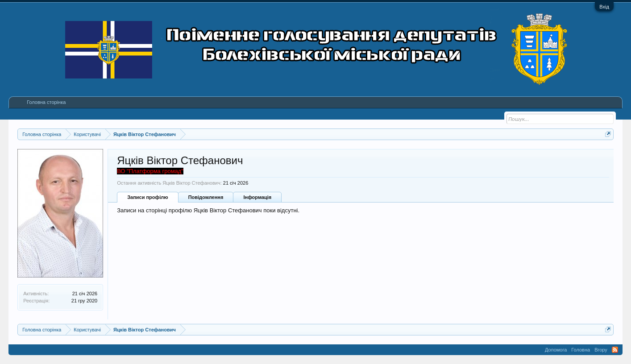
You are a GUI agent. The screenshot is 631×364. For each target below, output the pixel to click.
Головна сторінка (46, 102)
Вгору (601, 350)
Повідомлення (206, 197)
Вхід (604, 7)
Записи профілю (148, 197)
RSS (615, 350)
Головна (581, 350)
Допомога (556, 350)
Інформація (257, 197)
